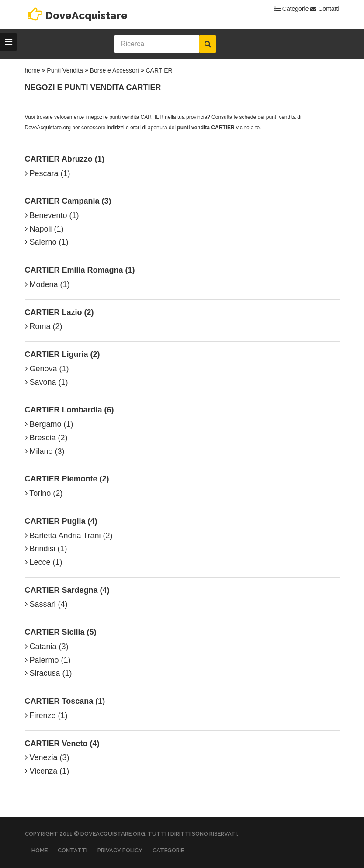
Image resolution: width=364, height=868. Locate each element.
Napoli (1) (44, 229)
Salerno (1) (47, 242)
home (33, 70)
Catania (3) (47, 647)
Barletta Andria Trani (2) (69, 536)
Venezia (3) (47, 757)
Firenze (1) (46, 716)
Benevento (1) (52, 215)
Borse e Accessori (114, 70)
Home (40, 850)
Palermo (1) (48, 660)
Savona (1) (47, 382)
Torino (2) (44, 493)
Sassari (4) (46, 604)
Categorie (292, 9)
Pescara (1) (48, 173)
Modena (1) (47, 284)
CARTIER (159, 70)
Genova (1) (47, 369)
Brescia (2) (46, 438)
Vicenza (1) (47, 771)
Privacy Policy (120, 850)
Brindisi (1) (46, 549)
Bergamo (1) (49, 424)
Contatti (325, 9)
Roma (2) (44, 326)
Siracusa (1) (49, 673)
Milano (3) (45, 451)
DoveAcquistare (86, 16)
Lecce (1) (44, 562)
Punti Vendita (65, 70)
